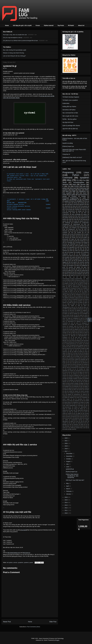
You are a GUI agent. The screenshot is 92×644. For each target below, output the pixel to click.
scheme (87, 199)
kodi (69, 360)
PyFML (87, 190)
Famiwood (84, 287)
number (64, 377)
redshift (71, 391)
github (70, 347)
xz (68, 428)
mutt (79, 238)
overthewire (84, 377)
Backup (78, 280)
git (77, 208)
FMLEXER (73, 244)
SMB (68, 304)
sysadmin (21, 562)
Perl (83, 247)
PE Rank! (71, 25)
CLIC (88, 221)
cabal (81, 315)
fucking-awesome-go (71, 344)
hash (86, 350)
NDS (65, 299)
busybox (78, 252)
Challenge (68, 223)
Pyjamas (65, 302)
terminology (85, 415)
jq (89, 358)
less (86, 261)
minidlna (81, 369)
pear (81, 382)
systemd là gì (70, 469)
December (69, 453)
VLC (76, 307)
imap (88, 259)
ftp (63, 344)
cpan (64, 328)
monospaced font (80, 371)
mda (68, 367)
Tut (69, 186)
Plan (88, 247)
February (69, 491)
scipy (70, 219)
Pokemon (87, 299)
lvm (80, 363)
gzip (81, 350)
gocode (78, 348)
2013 (66, 505)
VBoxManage (66, 307)
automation (65, 312)
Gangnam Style (72, 290)
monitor (74, 238)
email (69, 208)
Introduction (65, 293)
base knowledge (76, 214)
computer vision (73, 326)
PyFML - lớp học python (70, 119)
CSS (64, 211)
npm (86, 264)
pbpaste (64, 382)
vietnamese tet (81, 423)
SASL (86, 302)
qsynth (76, 388)
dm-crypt (68, 334)
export (74, 257)
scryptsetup (84, 397)
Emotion (74, 196)
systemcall (84, 271)
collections (65, 325)
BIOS (73, 280)
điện (70, 429)
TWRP (72, 306)
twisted (76, 418)
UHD (79, 306)
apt (75, 231)
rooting (64, 396)
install (66, 261)
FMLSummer (76, 287)
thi (79, 417)
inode (82, 355)
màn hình (75, 372)
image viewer (71, 355)
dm (63, 334)
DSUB (86, 283)
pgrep (64, 383)
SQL (81, 249)
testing (68, 272)
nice (86, 374)
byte (72, 315)
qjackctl (70, 388)
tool (85, 417)
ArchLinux (84, 209)
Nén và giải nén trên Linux (70, 116)
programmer (84, 218)
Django (80, 211)
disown (81, 333)
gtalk (88, 348)
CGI (88, 280)
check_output (66, 320)
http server (78, 216)
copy (86, 326)
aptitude (79, 310)
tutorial (87, 272)
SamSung (65, 306)
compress (79, 325)
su (86, 409)
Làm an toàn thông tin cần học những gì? (14, 56)
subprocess (65, 410)
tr (89, 417)
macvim (69, 364)
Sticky (74, 206)
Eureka (84, 196)
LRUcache (78, 295)
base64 (87, 312)
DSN (81, 283)
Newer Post (7, 622)
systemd (26, 562)
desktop (74, 331)
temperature (77, 415)
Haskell (64, 246)
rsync (69, 396)
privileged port (68, 386)
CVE (69, 282)
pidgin (82, 383)
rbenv (75, 390)
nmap (81, 264)
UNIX (79, 206)
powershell (76, 385)
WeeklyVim (83, 191)
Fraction (79, 288)
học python (72, 195)
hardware (78, 234)
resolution (72, 393)
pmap (64, 385)
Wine (85, 307)
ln (87, 361)
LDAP (76, 246)
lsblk (76, 363)
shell (77, 193)
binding (76, 314)
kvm (88, 203)
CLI (78, 180)
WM (81, 307)
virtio (70, 424)
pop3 (78, 266)
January (69, 494)
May (68, 483)
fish (83, 257)
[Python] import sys (68, 146)
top (73, 272)
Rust (80, 229)
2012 (66, 508)
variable (64, 423)
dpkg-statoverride (83, 336)
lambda (80, 261)
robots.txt (85, 394)
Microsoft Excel (80, 298)
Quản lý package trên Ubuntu (71, 126)
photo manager (75, 383)
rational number (68, 390)
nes (69, 374)
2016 (66, 497)
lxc (88, 236)
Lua (88, 295)
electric (85, 337)
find (73, 208)
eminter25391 (85, 256)
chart (82, 318)
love (68, 363)
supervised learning (82, 410)
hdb (70, 352)
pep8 (86, 382)
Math (74, 191)
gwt (76, 350)
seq (74, 399)
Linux (86, 172)
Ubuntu (83, 184)
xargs (76, 221)
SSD (85, 229)
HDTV (71, 291)
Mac (75, 296)
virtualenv (80, 274)
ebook (71, 256)
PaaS (81, 299)
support (64, 412)
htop (86, 352)
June (68, 467)
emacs (77, 256)
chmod (86, 320)
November (69, 456)
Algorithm (82, 204)
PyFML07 (80, 301)
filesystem (65, 216)
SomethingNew (79, 182)
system (67, 201)
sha (82, 401)
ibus (81, 353)
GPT (80, 244)
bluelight (85, 314)
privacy (87, 385)
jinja (86, 356)
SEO (76, 249)
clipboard (79, 321)
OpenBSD (72, 247)
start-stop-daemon (67, 407)
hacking (82, 203)
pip (72, 218)
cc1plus (85, 317)
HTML (85, 291)
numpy (64, 266)
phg (68, 383)
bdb (71, 314)
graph (83, 348)
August (68, 461)
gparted (77, 259)
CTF (65, 282)
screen (78, 397)
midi (88, 367)
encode (72, 234)
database (65, 234)
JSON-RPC (84, 293)
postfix (85, 238)
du (71, 337)
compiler (72, 325)
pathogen (71, 380)
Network (65, 184)
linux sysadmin (67, 193)
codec (77, 323)
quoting (81, 388)
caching (64, 317)
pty (82, 386)
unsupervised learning (77, 420)
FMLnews (77, 226)
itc (73, 356)
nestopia (75, 374)
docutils (85, 334)
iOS (83, 259)
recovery (80, 390)
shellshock (76, 402)
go (81, 199)
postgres (69, 385)
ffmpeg (78, 341)
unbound (87, 418)
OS (79, 213)
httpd (69, 353)
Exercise (65, 244)
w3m (86, 274)
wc (87, 424)
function (80, 344)
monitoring (86, 216)
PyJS (86, 301)
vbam (74, 423)
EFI (86, 285)
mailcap (85, 364)
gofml (71, 259)
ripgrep (70, 394)
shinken (82, 402)
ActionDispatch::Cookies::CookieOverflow (72, 279)
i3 (73, 353)
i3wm (76, 353)
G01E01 (64, 290)
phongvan (71, 266)
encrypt (72, 339)
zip (88, 428)
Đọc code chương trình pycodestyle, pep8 (15, 50)
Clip (64, 242)
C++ (64, 203)
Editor (64, 287)
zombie (66, 429)
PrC (66, 249)
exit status (79, 339)
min (75, 369)
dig (77, 333)
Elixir (85, 224)
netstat (81, 374)
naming (64, 374)
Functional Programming (70, 198)
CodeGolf (76, 223)
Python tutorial (49, 25)
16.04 (77, 275)
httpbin (64, 353)
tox (77, 272)
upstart (31, 562)
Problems (74, 228)
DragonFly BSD (71, 285)
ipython (74, 236)
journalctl (24, 530)
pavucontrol (79, 380)
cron (72, 233)
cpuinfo (73, 328)
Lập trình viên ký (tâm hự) (70, 129)
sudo (78, 239)
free (86, 342)
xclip (86, 426)
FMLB (70, 226)
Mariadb (72, 298)
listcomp (82, 361)
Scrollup (90, 320)
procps (76, 218)
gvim (71, 350)
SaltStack (65, 251)
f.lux (86, 339)
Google (87, 290)
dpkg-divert (65, 336)
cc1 (81, 317)
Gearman (81, 290)
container (65, 233)
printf (64, 267)
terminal (70, 209)
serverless (80, 399)
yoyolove (65, 190)
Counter (74, 282)
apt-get (85, 206)
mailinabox (65, 366)
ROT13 (75, 302)
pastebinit (87, 378)
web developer (66, 426)
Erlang (85, 242)
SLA (63, 304)
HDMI (66, 291)
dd (81, 329)
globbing (80, 347)
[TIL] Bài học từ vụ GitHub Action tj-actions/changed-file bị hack (20, 41)
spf (86, 405)
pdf (78, 382)
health (75, 352)
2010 (66, 513)
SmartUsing (83, 188)
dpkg (64, 208)
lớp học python (73, 262)
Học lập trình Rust (68, 122)
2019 (66, 446)
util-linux (67, 274)
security (73, 269)
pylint (65, 388)
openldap (77, 377)
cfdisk (69, 318)
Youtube (82, 251)
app (86, 309)
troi (69, 418)
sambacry (72, 397)
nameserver (68, 264)
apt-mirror (72, 310)
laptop (64, 361)
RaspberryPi (72, 229)
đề (74, 429)
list (84, 236)
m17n (64, 364)
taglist (79, 413)
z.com (84, 428)
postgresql (84, 266)
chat (86, 318)
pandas (87, 208)
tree (65, 418)
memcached (74, 367)
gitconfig (64, 347)
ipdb (63, 356)
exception (67, 257)
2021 (66, 441)
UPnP (85, 306)
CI (86, 241)
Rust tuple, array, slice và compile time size (15, 35)
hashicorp (65, 352)
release (77, 391)
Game (85, 193)
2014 (66, 502)
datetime (77, 329)
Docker (65, 196)
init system (10, 562)
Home (7, 25)
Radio (81, 302)
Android (77, 209)
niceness (65, 375)
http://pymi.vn (26, 553)
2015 (66, 500)
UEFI (71, 251)
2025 (66, 438)
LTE (84, 295)
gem (86, 345)
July (68, 464)
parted (81, 378)
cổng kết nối (65, 329)
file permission (85, 341)
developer (84, 254)
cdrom (64, 318)
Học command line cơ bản (70, 113)
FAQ (69, 287)
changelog (75, 318)
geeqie (82, 345)
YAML (76, 251)
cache (86, 315)
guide (66, 350)
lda (68, 361)
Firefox (65, 195)
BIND (69, 280)
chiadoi (80, 320)
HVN (88, 226)
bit (80, 314)
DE (88, 282)
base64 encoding (68, 143)
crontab (79, 233)
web (76, 241)
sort (86, 269)
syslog (64, 413)
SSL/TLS (85, 304)
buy (63, 315)
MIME (66, 296)
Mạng (73, 190)
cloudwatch (65, 323)
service (15, 562)
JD (76, 293)
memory (67, 238)
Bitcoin (84, 280)
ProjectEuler (66, 214)
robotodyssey (77, 394)
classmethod (71, 321)
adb (70, 309)
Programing (68, 172)
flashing (71, 342)
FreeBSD (85, 288)
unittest (66, 420)
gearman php (75, 345)
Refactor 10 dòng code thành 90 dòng (14, 53)
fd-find (73, 341)
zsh (67, 275)
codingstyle (84, 323)
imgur (77, 355)
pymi (85, 267)
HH (76, 291)
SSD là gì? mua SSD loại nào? (75, 480)
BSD (86, 201)
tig (82, 417)
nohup (70, 375)
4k (63, 277)
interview (67, 236)
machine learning (84, 262)
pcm (70, 382)
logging (64, 262)
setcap (71, 401)
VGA (72, 307)
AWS (84, 277)
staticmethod (84, 407)
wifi (63, 275)
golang (64, 188)
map (82, 366)
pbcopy (85, 380)
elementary (65, 339)
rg (65, 394)
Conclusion (78, 242)
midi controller (68, 369)
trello (82, 272)
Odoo (70, 299)
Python (76, 175)
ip (71, 261)
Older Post (53, 622)
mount (87, 371)
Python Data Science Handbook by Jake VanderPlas (72, 476)
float (88, 257)
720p (70, 277)
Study (65, 182)
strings (81, 409)
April (68, 486)
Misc (69, 180)
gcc (69, 345)
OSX (85, 213)
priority (82, 385)
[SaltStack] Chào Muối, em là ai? (72, 157)
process (71, 267)
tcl (68, 415)
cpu (68, 328)
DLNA (72, 283)
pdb (74, 382)
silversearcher (68, 404)
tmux (73, 201)
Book (67, 191)
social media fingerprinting (69, 405)
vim (84, 186)
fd (69, 341)
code (72, 323)
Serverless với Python (69, 110)
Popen (66, 301)
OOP (74, 213)
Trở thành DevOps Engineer (71, 97)
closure (85, 321)
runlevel (74, 396)
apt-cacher (65, 310)
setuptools (77, 401)
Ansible (82, 241)
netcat (75, 264)
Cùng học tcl (66, 154)
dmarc (74, 334)
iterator (78, 356)
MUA (70, 296)
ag (71, 231)
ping (86, 383)
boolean (71, 252)
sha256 (87, 401)
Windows (65, 231)
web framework (75, 426)
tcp (71, 415)
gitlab (66, 259)
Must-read (73, 188)
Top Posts (61, 25)
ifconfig (86, 353)
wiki (82, 426)
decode (86, 329)
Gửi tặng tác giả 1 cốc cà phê (22, 25)
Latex (84, 198)
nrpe (86, 375)
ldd (72, 361)
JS (79, 293)
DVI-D (64, 285)
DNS (88, 204)
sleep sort (81, 404)
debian (85, 214)
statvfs (70, 409)
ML (86, 246)
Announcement (82, 195)
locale (64, 363)
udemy (81, 418)
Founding (73, 288)
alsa (88, 251)
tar (65, 415)
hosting (81, 352)
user (86, 421)
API (77, 277)
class (64, 321)
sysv (74, 413)
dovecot (65, 256)
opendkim (71, 377)
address (75, 309)
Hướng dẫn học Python (69, 107)
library (76, 361)
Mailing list (81, 296)
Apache (82, 221)
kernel (80, 236)
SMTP (74, 304)
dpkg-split (73, 336)
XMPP (66, 309)
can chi (70, 317)
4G (87, 275)
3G (83, 275)
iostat (86, 355)
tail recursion (86, 413)
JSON (71, 246)
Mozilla (87, 298)
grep (71, 216)
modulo (72, 371)
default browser (66, 331)
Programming (83, 228)
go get (68, 348)
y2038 (72, 428)
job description (71, 358)
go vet (73, 348)
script (75, 219)
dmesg (80, 334)
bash (74, 184)
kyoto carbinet (75, 360)
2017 (66, 451)
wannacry (76, 424)
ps (65, 209)
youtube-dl (78, 428)
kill (75, 261)
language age (84, 360)
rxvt (85, 396)
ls (72, 363)
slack (75, 404)
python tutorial (73, 204)
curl (85, 233)
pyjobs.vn (87, 386)
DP (76, 283)
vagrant (64, 241)
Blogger (57, 640)
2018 (66, 449)
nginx (66, 204)
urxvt (77, 421)
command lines (83, 231)
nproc (82, 375)
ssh (79, 219)
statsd (64, 409)
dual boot (78, 337)
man (71, 366)
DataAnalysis (77, 224)
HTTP (85, 244)
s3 (88, 396)
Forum (38, 25)
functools (87, 344)
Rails (71, 249)
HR (80, 291)
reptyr (66, 393)
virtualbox (79, 201)
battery (66, 314)
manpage (76, 366)
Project (69, 203)
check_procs (74, 320)
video (70, 221)
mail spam (79, 364)
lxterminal (85, 363)
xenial (64, 428)
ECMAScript (80, 285)
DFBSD (66, 283)
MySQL (67, 228)
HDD (83, 226)
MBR (81, 246)
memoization (82, 367)
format (76, 342)
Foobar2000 (65, 288)
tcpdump (85, 219)
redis (65, 391)
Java (68, 295)
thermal (74, 417)
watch (82, 424)
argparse (85, 310)
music (69, 372)
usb (82, 421)
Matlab (64, 199)
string (75, 409)
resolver (78, 393)
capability (76, 317)
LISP (72, 295)
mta (65, 372)
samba (66, 397)
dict (70, 333)
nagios (81, 372)
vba (69, 423)
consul (81, 326)
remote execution (85, 391)
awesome (72, 312)
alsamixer (81, 309)
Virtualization (73, 199)
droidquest (65, 337)
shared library (68, 402)
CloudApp (70, 242)
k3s (65, 360)
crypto (78, 328)
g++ (65, 345)
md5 (64, 367)
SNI (79, 304)
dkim (86, 333)
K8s (86, 211)
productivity (76, 386)
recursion (87, 390)
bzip (77, 315)
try (72, 418)
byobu (68, 315)
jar (82, 356)
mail (74, 364)
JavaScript (67, 206)
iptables (69, 356)
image (64, 355)
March (68, 489)
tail (63, 272)
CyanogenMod (82, 282)
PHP (78, 247)
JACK (72, 293)
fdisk (79, 257)
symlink (76, 412)
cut (77, 254)
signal (88, 402)
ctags (83, 328)
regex (73, 239)
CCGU (76, 186)
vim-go (73, 274)
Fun (84, 180)
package (64, 378)
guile (82, 208)
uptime (72, 421)
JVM (64, 295)
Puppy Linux (73, 301)
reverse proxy (86, 393)
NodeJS (65, 247)
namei (86, 372)
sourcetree (81, 405)
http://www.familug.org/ (14, 553)
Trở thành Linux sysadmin (70, 100)
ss (74, 271)
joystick (84, 358)
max (86, 366)
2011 (66, 510)
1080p (72, 275)
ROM (70, 302)
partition (66, 218)
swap (70, 412)
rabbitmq (87, 388)
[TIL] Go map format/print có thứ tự (13, 38)
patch (66, 380)
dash (71, 329)
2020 (66, 443)
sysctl (86, 412)
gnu (85, 347)
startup (76, 407)
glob (75, 347)
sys (81, 412)
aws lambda (80, 312)
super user (73, 410)
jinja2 (64, 358)
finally (66, 342)
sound (64, 271)
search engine (66, 399)
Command (67, 178)
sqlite (69, 271)
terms (64, 417)
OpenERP (75, 299)
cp (72, 254)
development (81, 331)
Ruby (80, 190)
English (64, 226)
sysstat (69, 413)
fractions (81, 342)
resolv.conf (65, 269)
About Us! (81, 25)
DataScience (71, 211)
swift (78, 271)
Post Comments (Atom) (33, 627)
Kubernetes (66, 103)
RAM (64, 229)
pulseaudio (65, 239)
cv (87, 328)
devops (76, 203)
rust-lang (80, 396)
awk (66, 252)
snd (86, 404)
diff (73, 333)
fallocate (64, 341)
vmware (71, 241)
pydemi (64, 219)
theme (69, 417)
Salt (86, 249)
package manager (73, 378)
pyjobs (78, 267)
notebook (76, 375)
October (69, 459)
